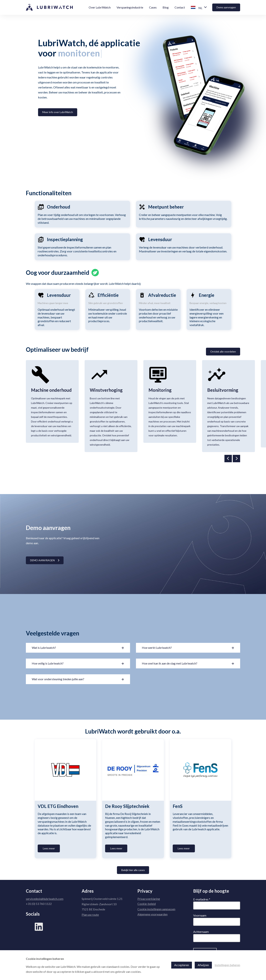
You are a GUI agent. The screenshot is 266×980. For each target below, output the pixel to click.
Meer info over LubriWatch (58, 112)
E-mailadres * (202, 899)
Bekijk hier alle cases (133, 870)
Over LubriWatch (100, 7)
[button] (199, 7)
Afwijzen (203, 965)
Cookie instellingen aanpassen (156, 909)
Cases (153, 7)
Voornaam (200, 915)
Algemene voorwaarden (152, 914)
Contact (180, 7)
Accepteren (182, 965)
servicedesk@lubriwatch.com (45, 899)
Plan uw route (90, 915)
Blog (166, 7)
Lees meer (49, 848)
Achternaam (201, 932)
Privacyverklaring (149, 899)
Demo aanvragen (226, 7)
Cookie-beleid (147, 904)
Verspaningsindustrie (130, 7)
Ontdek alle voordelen (223, 351)
